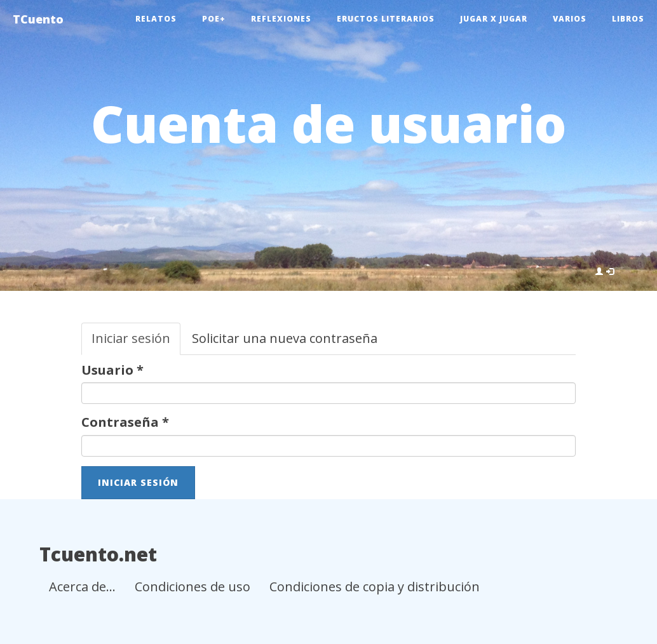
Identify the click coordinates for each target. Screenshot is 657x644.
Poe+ (214, 19)
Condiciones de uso (193, 587)
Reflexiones (281, 19)
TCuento (38, 19)
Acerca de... (82, 587)
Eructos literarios (386, 19)
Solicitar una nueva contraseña (285, 338)
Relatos (156, 19)
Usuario (112, 370)
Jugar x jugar (494, 19)
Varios (570, 19)
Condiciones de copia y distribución (375, 587)
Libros (628, 19)
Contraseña (125, 422)
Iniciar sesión (136, 342)
